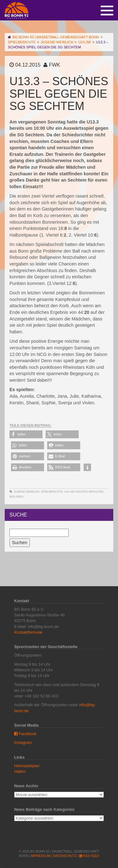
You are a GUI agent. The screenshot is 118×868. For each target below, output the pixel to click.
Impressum (41, 856)
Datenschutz (65, 856)
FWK (54, 65)
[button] (26, 434)
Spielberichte (52, 492)
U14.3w (69, 492)
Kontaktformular (28, 632)
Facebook (25, 734)
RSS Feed (16, 497)
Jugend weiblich (27, 492)
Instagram (23, 742)
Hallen (20, 771)
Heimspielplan (27, 766)
